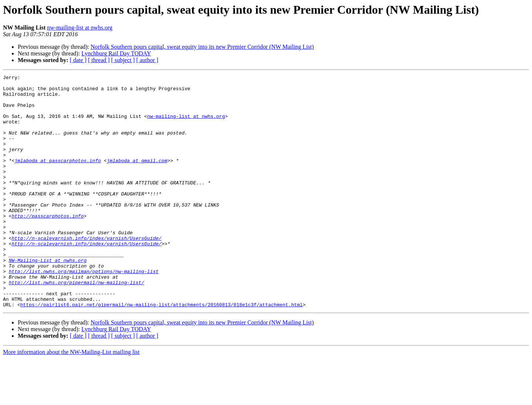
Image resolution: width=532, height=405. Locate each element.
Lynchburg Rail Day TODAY (116, 53)
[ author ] (147, 60)
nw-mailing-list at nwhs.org (80, 28)
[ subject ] (123, 60)
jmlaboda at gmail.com (137, 178)
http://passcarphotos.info (47, 245)
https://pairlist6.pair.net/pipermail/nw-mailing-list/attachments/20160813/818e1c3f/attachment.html (161, 351)
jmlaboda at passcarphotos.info (58, 178)
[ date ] (78, 60)
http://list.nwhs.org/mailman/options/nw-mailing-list (84, 311)
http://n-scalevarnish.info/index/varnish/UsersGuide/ (86, 271)
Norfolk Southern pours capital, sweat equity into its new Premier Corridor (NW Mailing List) (202, 47)
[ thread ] (99, 60)
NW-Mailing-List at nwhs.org (48, 298)
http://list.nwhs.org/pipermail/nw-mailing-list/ (77, 324)
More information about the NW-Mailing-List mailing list (71, 399)
